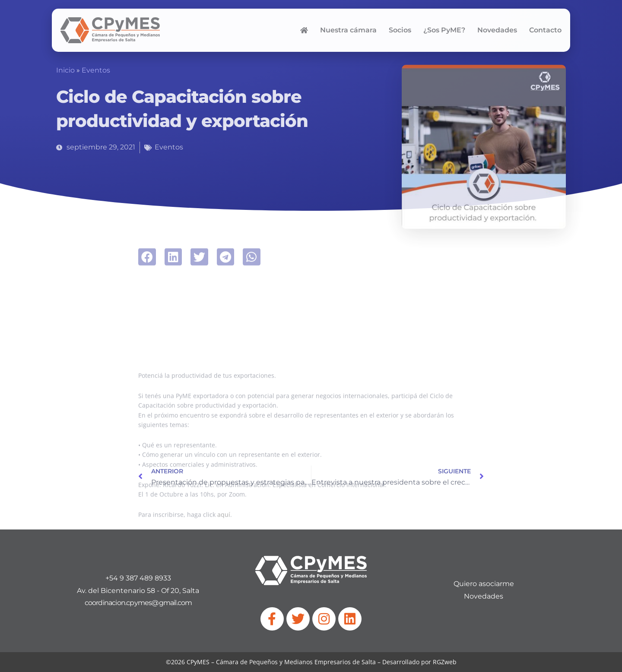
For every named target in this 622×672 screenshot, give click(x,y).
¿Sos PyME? (444, 30)
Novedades (497, 30)
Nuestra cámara (348, 30)
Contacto (545, 30)
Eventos (96, 70)
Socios (400, 30)
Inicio (65, 70)
